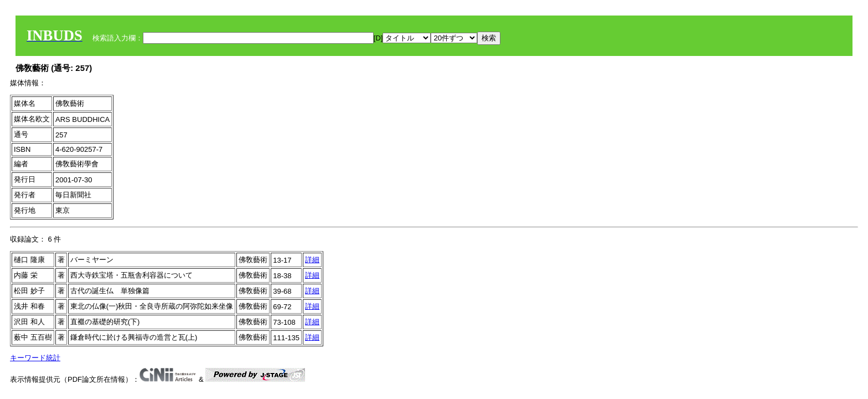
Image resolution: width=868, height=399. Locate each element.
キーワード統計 (35, 358)
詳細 (312, 260)
